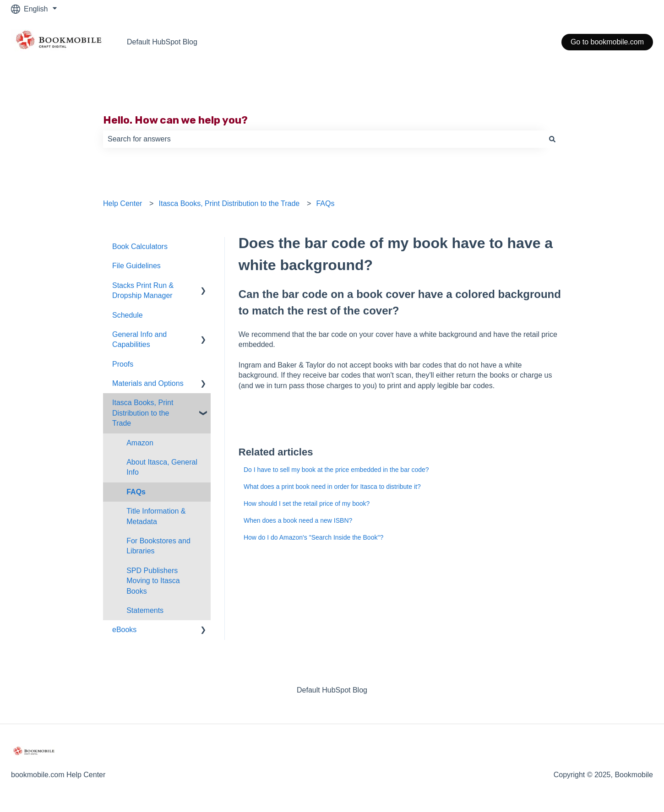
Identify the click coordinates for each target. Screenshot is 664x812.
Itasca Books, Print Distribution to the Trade (229, 203)
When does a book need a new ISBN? (298, 520)
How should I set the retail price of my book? (307, 503)
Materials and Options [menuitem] (148, 383)
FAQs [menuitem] (136, 492)
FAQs (325, 203)
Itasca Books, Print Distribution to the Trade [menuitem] (143, 413)
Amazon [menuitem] (140, 443)
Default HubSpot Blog (162, 42)
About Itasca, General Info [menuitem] (162, 467)
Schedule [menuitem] (128, 315)
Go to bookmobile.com (607, 42)
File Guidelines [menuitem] (136, 266)
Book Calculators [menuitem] (140, 246)
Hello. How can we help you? (175, 120)
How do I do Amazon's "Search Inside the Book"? (313, 537)
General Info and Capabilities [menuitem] (139, 339)
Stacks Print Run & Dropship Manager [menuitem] (143, 290)
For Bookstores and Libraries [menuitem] (158, 546)
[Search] (552, 139)
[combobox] (323, 139)
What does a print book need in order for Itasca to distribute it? (332, 487)
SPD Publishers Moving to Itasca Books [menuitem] (153, 581)
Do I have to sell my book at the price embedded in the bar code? (336, 470)
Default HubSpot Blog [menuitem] (332, 690)
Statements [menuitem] (145, 610)
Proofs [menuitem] (123, 364)
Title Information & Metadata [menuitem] (156, 516)
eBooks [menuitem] (124, 630)
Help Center (122, 203)
